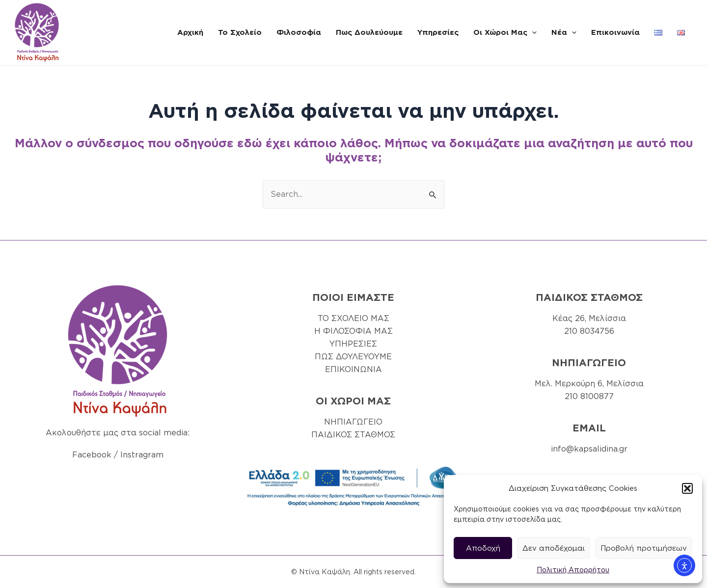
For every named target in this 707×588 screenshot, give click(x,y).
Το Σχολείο (240, 32)
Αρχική (190, 32)
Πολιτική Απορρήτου (573, 570)
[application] (532, 32)
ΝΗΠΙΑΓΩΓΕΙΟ (353, 422)
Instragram (142, 455)
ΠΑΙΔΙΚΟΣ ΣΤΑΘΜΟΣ (353, 435)
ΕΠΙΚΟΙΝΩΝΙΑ (353, 369)
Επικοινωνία (615, 32)
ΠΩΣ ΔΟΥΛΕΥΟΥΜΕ (353, 357)
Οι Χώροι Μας (505, 32)
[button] (687, 488)
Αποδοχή (483, 548)
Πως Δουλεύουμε (369, 32)
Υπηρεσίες (438, 32)
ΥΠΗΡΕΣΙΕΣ (353, 344)
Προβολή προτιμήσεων (644, 548)
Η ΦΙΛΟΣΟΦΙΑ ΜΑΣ (353, 331)
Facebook (92, 455)
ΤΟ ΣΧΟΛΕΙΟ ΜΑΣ (353, 318)
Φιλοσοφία (299, 32)
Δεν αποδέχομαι (554, 548)
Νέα (564, 32)
